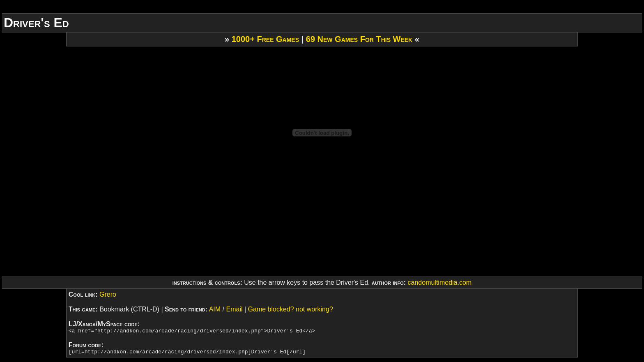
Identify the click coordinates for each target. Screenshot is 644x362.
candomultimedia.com (440, 282)
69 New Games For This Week (359, 39)
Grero (108, 294)
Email (234, 309)
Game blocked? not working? (291, 309)
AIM (215, 309)
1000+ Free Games (265, 39)
